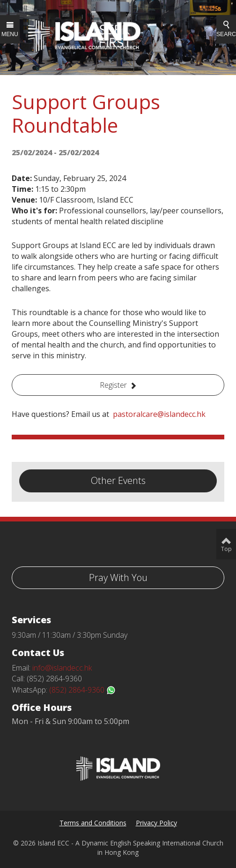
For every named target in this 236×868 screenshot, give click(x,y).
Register (113, 385)
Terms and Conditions (93, 823)
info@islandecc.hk (62, 668)
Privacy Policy (156, 823)
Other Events (118, 480)
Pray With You (118, 577)
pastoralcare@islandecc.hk (159, 414)
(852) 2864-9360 (82, 690)
